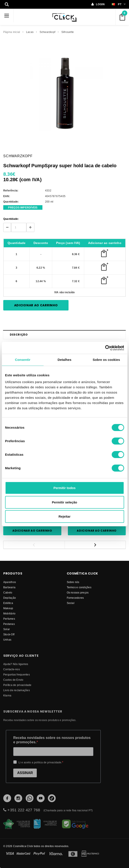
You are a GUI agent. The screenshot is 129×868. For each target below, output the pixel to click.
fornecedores (75, 598)
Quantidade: (11, 219)
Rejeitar (64, 516)
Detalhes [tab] (64, 360)
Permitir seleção (65, 502)
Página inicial (12, 32)
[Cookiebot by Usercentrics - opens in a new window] (105, 348)
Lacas (30, 32)
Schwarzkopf (48, 32)
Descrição (19, 335)
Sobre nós (73, 582)
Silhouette (68, 32)
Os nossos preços (78, 593)
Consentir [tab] (23, 360)
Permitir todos (65, 488)
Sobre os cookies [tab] (106, 360)
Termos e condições (79, 587)
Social (71, 603)
